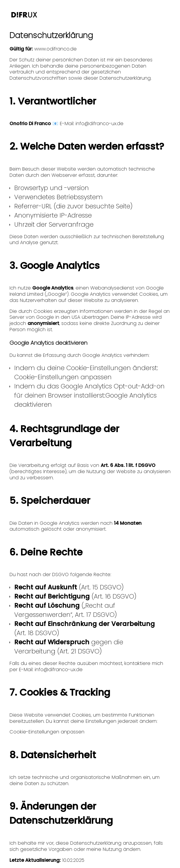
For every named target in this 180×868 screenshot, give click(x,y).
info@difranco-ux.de (99, 124)
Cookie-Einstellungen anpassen (63, 377)
